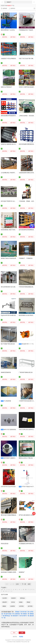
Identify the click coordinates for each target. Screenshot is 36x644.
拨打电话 (13, 37)
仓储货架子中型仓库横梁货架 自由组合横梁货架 (14, 59)
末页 (29, 584)
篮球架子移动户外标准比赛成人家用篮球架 (13, 258)
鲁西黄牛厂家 (17, 616)
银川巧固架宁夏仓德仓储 (8, 344)
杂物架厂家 (26, 614)
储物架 (4, 606)
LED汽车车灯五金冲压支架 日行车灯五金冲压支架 (15, 487)
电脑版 (21, 637)
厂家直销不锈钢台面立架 (26, 372)
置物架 (28, 602)
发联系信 (5, 37)
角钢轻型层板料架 (6, 372)
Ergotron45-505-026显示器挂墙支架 (11, 315)
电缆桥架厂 (22, 572)
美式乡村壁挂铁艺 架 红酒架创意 (10, 287)
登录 (14, 633)
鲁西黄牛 (14, 598)
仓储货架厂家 (18, 614)
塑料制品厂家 (8, 616)
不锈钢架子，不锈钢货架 (26, 258)
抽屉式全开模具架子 (6, 87)
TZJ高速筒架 (7, 401)
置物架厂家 (19, 612)
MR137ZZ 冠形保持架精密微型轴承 (14, 430)
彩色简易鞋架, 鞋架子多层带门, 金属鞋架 (12, 230)
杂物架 (21, 602)
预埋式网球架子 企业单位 (8, 30)
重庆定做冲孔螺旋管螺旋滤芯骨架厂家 (11, 515)
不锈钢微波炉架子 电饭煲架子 (27, 30)
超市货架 (30, 606)
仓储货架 (12, 606)
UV (4, 591)
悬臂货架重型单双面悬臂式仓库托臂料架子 (13, 116)
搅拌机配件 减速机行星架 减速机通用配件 (15, 458)
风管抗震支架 (5, 544)
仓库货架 (21, 606)
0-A (2, 590)
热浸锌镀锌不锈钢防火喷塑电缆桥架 (11, 572)
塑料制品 (22, 598)
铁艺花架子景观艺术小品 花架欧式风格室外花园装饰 (15, 201)
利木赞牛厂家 (25, 616)
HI (16, 590)
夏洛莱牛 (5, 602)
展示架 (13, 602)
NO (26, 590)
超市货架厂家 (10, 614)
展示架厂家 (26, 612)
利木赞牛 (5, 598)
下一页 (24, 584)
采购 (34, 514)
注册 (22, 633)
